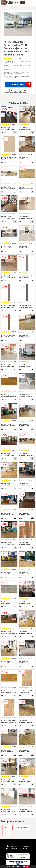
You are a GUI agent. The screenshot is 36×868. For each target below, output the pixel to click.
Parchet (6, 833)
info (15, 133)
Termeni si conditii (14, 846)
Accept (26, 866)
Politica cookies (24, 848)
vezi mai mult (12, 78)
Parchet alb (7, 828)
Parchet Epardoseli (21, 828)
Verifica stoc (21, 84)
